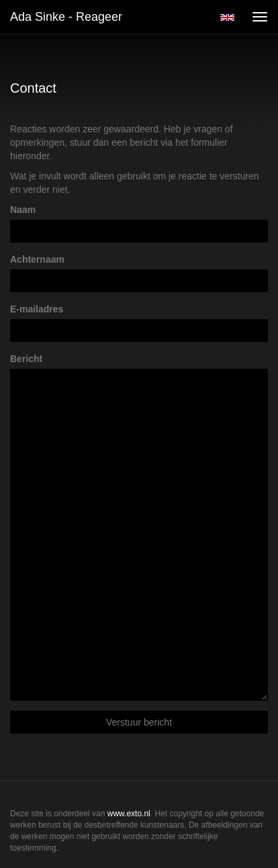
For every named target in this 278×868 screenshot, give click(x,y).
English (227, 17)
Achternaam (37, 259)
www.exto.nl (129, 814)
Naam (23, 210)
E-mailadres (37, 309)
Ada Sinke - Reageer (66, 17)
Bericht (26, 359)
